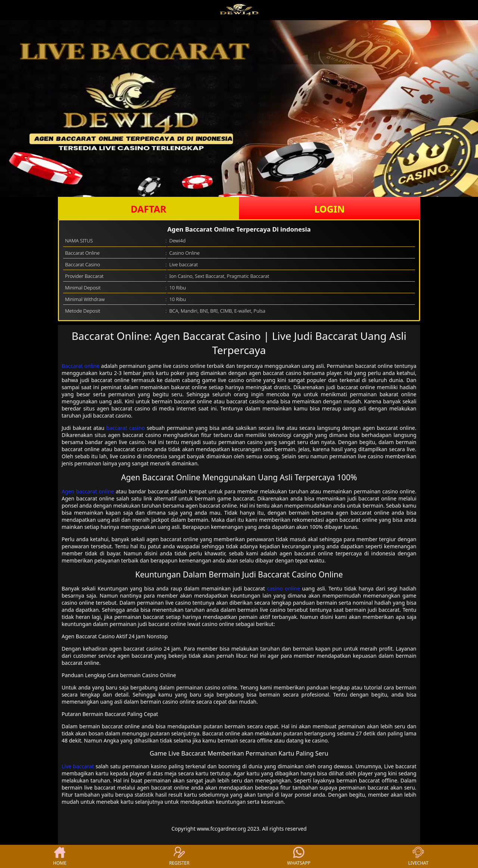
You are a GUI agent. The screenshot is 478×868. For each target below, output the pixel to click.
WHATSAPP (299, 856)
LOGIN (330, 209)
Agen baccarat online (88, 491)
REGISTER (179, 856)
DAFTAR (148, 209)
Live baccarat (78, 766)
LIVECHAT (418, 856)
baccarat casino (126, 428)
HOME (60, 856)
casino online (283, 588)
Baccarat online (81, 366)
